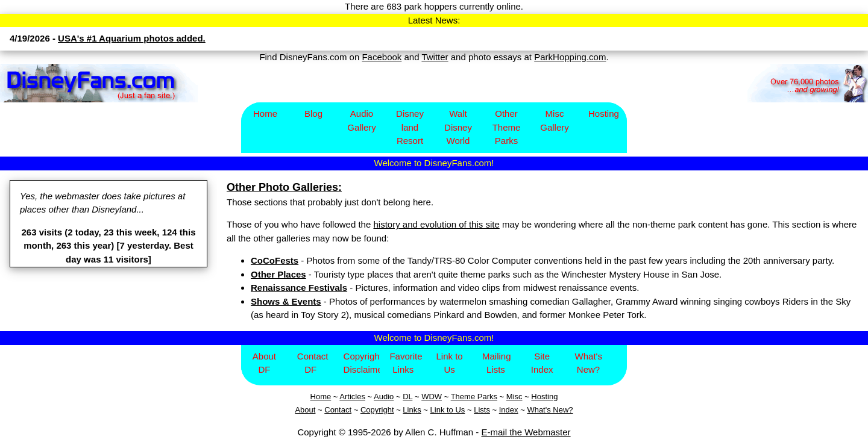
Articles (352, 397)
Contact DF (313, 363)
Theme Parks (474, 397)
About (305, 410)
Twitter (435, 57)
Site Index (542, 363)
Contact (338, 410)
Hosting (604, 114)
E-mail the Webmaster (526, 432)
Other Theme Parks (507, 127)
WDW (432, 397)
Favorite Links (406, 363)
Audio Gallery (362, 120)
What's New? (589, 363)
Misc (514, 397)
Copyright (377, 410)
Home (265, 114)
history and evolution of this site (436, 224)
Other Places (278, 274)
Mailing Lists (497, 363)
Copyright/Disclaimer (362, 363)
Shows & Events (286, 301)
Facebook (382, 57)
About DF (264, 363)
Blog (313, 114)
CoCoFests (275, 260)
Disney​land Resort (410, 127)
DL (407, 397)
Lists (482, 410)
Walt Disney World (458, 127)
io (391, 397)
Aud (381, 397)
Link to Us (449, 363)
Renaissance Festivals (299, 288)
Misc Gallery (555, 120)
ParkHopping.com (570, 57)
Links (412, 410)
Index (509, 410)
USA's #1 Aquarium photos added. (132, 38)
